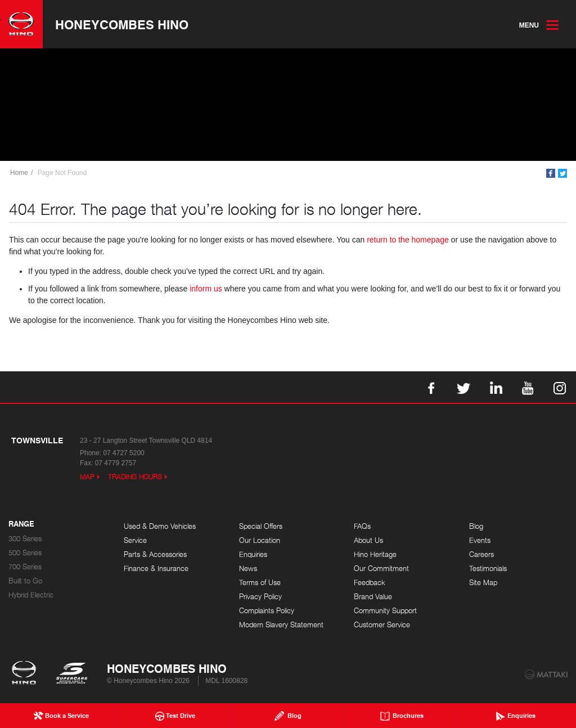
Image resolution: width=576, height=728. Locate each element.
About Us (368, 540)
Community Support (385, 611)
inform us (206, 289)
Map (87, 477)
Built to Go (25, 581)
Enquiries (253, 554)
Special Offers (261, 526)
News (248, 569)
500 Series (25, 553)
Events (480, 540)
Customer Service (382, 625)
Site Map (483, 583)
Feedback (370, 583)
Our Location (260, 540)
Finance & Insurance (156, 569)
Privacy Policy (260, 597)
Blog (476, 526)
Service (135, 540)
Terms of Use (260, 583)
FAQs (362, 526)
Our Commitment (381, 569)
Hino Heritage (375, 554)
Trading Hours (135, 477)
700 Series (25, 567)
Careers (481, 554)
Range (21, 524)
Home (19, 173)
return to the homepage (408, 240)
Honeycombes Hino (122, 24)
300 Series (25, 539)
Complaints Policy (267, 611)
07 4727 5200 (123, 453)
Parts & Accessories (155, 554)
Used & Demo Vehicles (160, 526)
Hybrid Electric (31, 595)
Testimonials (488, 569)
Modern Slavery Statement (281, 625)
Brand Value (373, 597)
